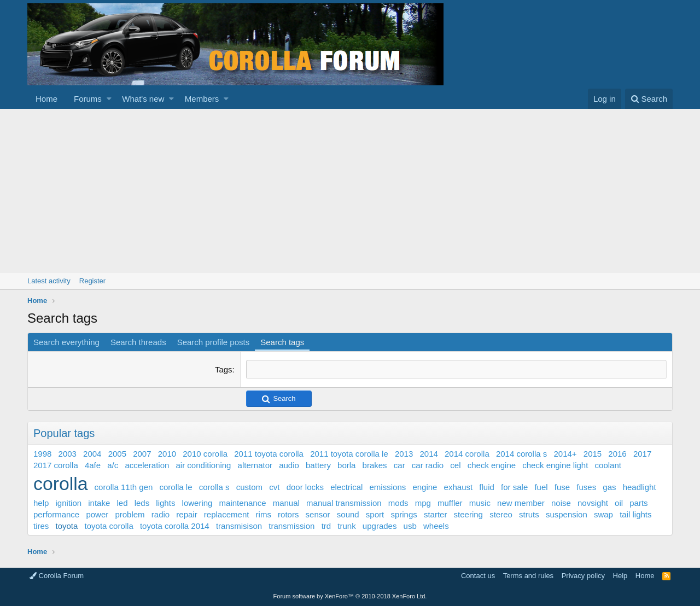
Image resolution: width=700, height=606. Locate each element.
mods (398, 503)
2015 (593, 454)
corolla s (214, 487)
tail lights (635, 514)
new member (521, 503)
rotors (288, 514)
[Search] (649, 99)
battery (318, 465)
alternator (255, 465)
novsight (593, 503)
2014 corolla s (521, 454)
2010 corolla (205, 454)
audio (289, 465)
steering (468, 514)
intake (99, 503)
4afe (93, 465)
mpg (423, 503)
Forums (88, 99)
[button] (109, 99)
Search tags (282, 342)
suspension (567, 514)
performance (56, 514)
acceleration (147, 465)
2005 (117, 454)
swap (603, 514)
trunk (346, 526)
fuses (586, 487)
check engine (492, 465)
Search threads (138, 342)
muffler (450, 503)
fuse (562, 487)
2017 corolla (56, 465)
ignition (69, 503)
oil (619, 503)
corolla (60, 483)
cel (455, 465)
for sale (514, 487)
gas (609, 487)
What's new (143, 99)
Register (92, 281)
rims (264, 514)
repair (186, 514)
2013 (404, 454)
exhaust (459, 487)
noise (561, 503)
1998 (42, 454)
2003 (68, 454)
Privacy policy (583, 576)
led (122, 503)
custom (249, 487)
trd (326, 526)
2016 (617, 454)
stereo (501, 514)
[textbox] (456, 369)
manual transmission (344, 503)
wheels (436, 526)
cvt (274, 487)
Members (202, 99)
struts (529, 514)
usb (410, 526)
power (97, 514)
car (399, 465)
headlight (640, 487)
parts (638, 503)
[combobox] (456, 369)
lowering (197, 503)
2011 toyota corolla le (349, 454)
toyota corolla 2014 (175, 526)
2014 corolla (467, 454)
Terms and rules (528, 576)
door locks (305, 487)
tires (41, 526)
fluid (487, 487)
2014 (428, 454)
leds (142, 503)
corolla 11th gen (124, 487)
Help (620, 576)
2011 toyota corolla (269, 454)
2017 (642, 454)
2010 (167, 454)
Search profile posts (214, 342)
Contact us (478, 576)
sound (348, 514)
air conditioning (204, 465)
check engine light (555, 465)
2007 (142, 454)
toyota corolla (109, 526)
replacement (227, 514)
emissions (388, 487)
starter (436, 514)
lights (165, 503)
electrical (346, 487)
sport (375, 514)
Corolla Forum (57, 576)
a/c (113, 465)
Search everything (66, 342)
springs (404, 514)
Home (46, 99)
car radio (428, 465)
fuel (541, 487)
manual (286, 503)
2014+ (565, 454)
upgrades (380, 526)
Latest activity (49, 281)
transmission (291, 526)
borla (346, 465)
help (41, 503)
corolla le (176, 487)
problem (130, 514)
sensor (318, 514)
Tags (224, 369)
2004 (92, 454)
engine (425, 487)
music (480, 503)
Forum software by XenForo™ (350, 596)
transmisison (239, 526)
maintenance (243, 503)
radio (161, 514)
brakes (375, 465)
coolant (608, 465)
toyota (67, 526)
